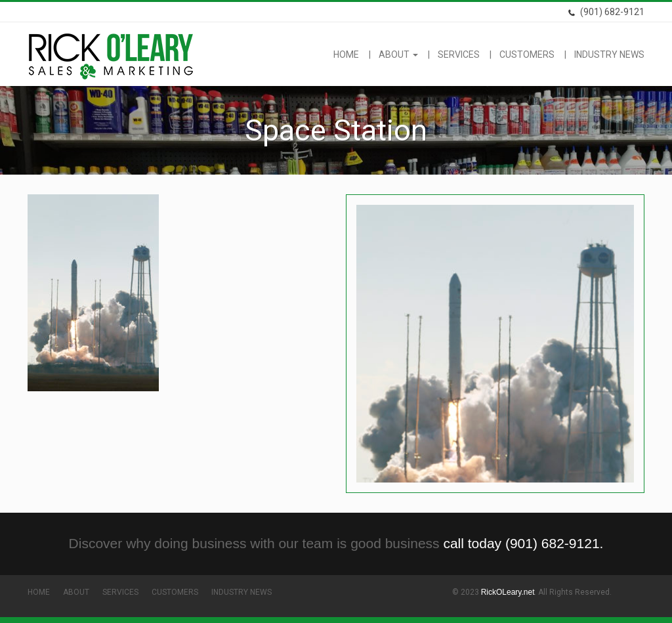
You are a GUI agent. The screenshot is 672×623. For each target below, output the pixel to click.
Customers (527, 54)
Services (459, 54)
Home (346, 54)
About (398, 54)
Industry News (609, 54)
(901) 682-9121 (606, 12)
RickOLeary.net (508, 592)
